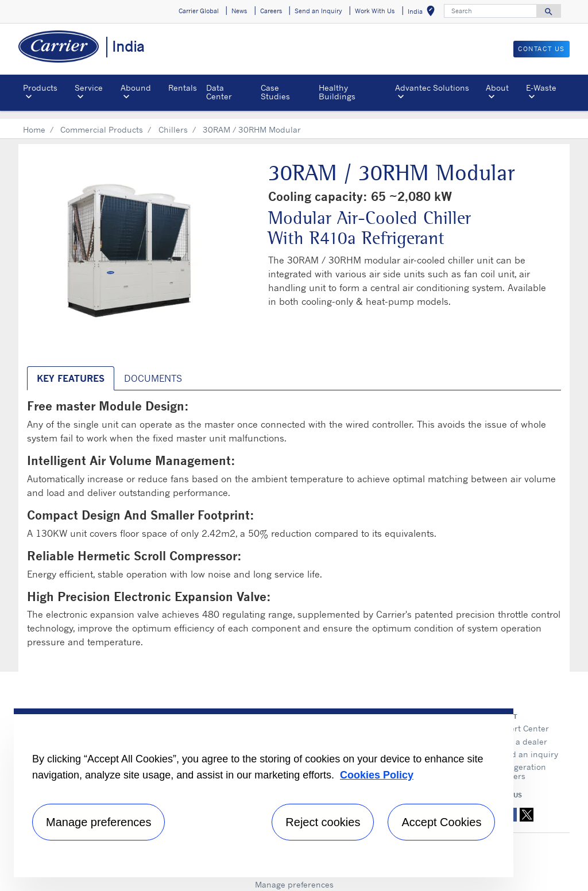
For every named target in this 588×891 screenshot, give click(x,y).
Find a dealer (522, 733)
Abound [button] (136, 88)
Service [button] (89, 88)
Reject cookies (323, 822)
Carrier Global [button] (199, 11)
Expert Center (523, 720)
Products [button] (40, 88)
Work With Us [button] (375, 11)
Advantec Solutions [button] (432, 88)
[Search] (490, 11)
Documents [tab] (153, 370)
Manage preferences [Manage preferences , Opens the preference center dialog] (98, 822)
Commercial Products (102, 121)
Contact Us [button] (541, 49)
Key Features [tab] (71, 370)
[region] (264, 793)
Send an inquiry (527, 745)
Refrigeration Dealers (521, 763)
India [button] (423, 13)
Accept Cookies (441, 822)
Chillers (173, 121)
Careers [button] (271, 11)
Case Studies (275, 92)
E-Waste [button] (541, 88)
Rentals (183, 88)
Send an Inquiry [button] (318, 11)
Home (34, 121)
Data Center (219, 92)
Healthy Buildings (337, 92)
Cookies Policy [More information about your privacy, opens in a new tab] (377, 775)
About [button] (497, 88)
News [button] (239, 11)
